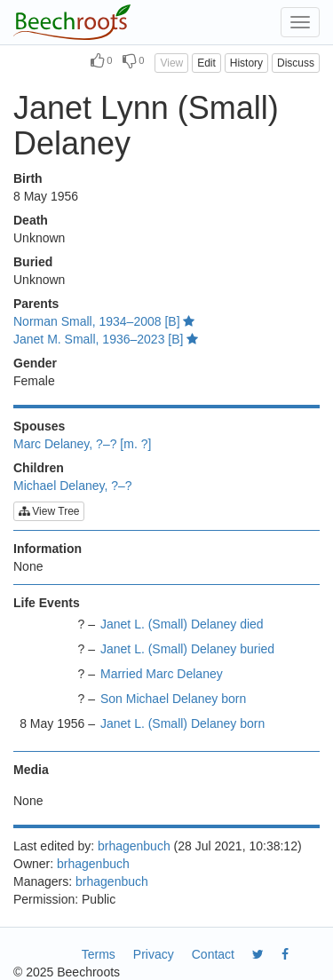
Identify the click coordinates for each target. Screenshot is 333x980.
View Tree (49, 511)
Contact (213, 954)
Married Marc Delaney (162, 674)
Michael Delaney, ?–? (73, 486)
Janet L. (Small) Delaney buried (187, 649)
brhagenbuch (134, 846)
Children (39, 468)
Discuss (296, 63)
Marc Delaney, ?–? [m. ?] (82, 444)
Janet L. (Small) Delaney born (182, 723)
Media (31, 770)
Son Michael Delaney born (173, 699)
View (171, 63)
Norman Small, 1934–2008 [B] (104, 321)
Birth (28, 178)
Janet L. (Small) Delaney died (182, 624)
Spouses (39, 426)
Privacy (154, 954)
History (246, 63)
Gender (35, 363)
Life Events (47, 603)
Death (31, 220)
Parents (36, 304)
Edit (206, 63)
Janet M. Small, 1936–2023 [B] (106, 339)
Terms (99, 954)
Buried (33, 262)
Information (48, 549)
